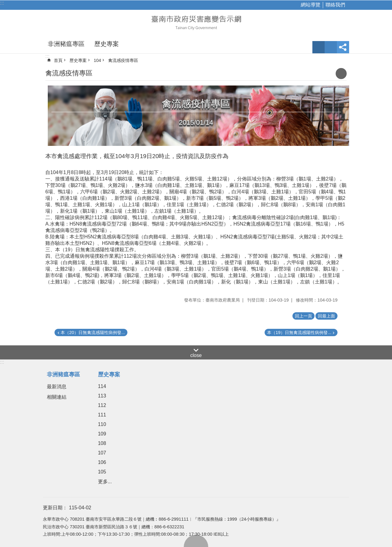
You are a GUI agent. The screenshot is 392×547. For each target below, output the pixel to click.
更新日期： (55, 508)
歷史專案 (107, 44)
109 (102, 434)
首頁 (58, 60)
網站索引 (331, 47)
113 (102, 396)
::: (2, 3)
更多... (105, 482)
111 (102, 415)
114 (102, 386)
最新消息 (57, 387)
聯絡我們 (335, 5)
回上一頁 (303, 316)
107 (102, 453)
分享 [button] (343, 47)
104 (97, 60)
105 (102, 472)
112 (102, 405)
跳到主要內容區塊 (3, 3)
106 (102, 462)
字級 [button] (318, 47)
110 (102, 424)
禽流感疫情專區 (123, 60)
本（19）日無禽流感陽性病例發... (299, 332)
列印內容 (341, 74)
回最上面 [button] (326, 316)
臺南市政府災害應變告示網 (196, 22)
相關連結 (57, 397)
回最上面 (196, 541)
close (196, 355)
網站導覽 (311, 5)
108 (102, 443)
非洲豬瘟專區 (66, 44)
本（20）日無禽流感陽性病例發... (93, 332)
